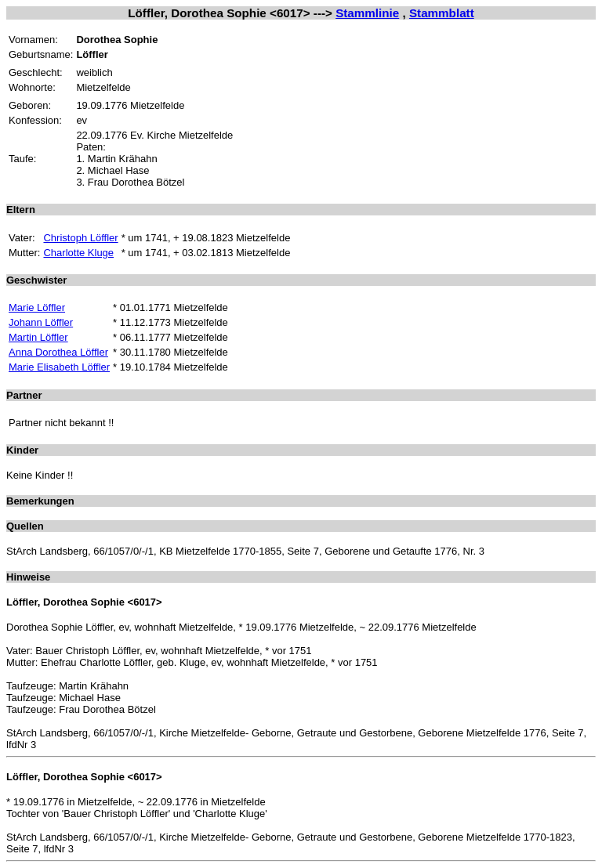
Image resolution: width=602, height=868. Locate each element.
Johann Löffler (41, 322)
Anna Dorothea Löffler (58, 352)
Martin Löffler (38, 337)
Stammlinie (367, 13)
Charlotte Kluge (78, 253)
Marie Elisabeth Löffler (59, 367)
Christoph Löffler (80, 238)
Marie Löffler (37, 307)
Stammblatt (442, 13)
